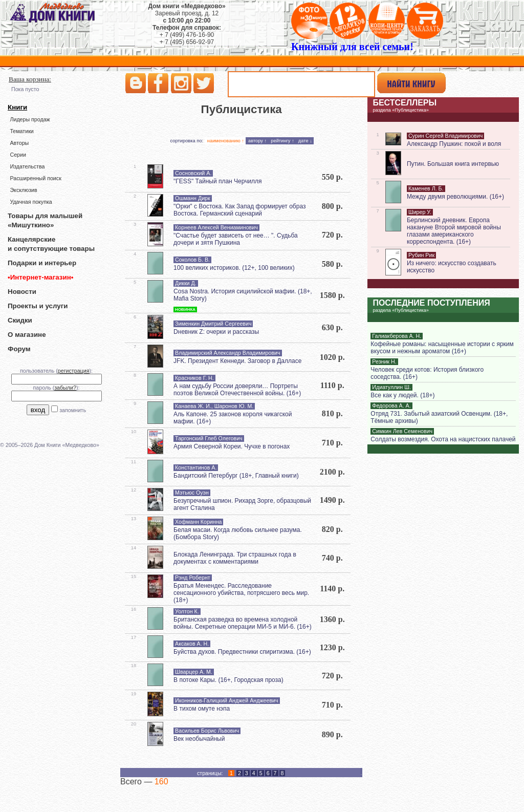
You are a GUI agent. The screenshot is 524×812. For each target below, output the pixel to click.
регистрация (74, 371)
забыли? (65, 388)
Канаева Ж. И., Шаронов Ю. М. (214, 406)
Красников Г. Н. (194, 378)
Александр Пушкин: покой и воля (454, 144)
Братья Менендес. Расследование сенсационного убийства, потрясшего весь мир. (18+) (241, 593)
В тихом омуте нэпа (202, 709)
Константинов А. (196, 467)
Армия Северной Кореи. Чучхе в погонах (232, 446)
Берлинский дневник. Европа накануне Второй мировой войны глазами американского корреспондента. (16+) (454, 231)
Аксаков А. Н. (192, 644)
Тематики (21, 131)
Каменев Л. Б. (426, 188)
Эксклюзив (23, 190)
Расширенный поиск (35, 178)
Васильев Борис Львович (207, 731)
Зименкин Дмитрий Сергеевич (213, 324)
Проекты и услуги (38, 306)
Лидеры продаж (30, 119)
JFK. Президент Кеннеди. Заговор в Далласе (237, 361)
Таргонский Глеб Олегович (209, 438)
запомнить (73, 410)
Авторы (19, 143)
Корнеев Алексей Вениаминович (216, 227)
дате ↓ (305, 141)
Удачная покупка (31, 202)
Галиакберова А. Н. (397, 336)
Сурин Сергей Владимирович (445, 136)
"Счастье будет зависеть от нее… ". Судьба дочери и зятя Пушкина (236, 239)
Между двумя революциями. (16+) (455, 197)
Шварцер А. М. (194, 672)
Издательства (27, 166)
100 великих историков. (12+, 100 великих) (234, 268)
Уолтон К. (187, 611)
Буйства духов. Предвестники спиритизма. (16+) (242, 652)
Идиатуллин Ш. (391, 387)
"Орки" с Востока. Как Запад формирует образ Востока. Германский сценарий (239, 210)
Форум (19, 349)
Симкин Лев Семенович (402, 431)
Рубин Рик (421, 255)
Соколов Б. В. (192, 260)
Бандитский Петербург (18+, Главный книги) (236, 476)
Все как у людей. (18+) (402, 395)
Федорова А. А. (391, 405)
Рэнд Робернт (193, 578)
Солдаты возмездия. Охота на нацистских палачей (443, 439)
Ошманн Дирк (193, 198)
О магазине (27, 335)
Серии (18, 155)
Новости (22, 292)
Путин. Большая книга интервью (453, 164)
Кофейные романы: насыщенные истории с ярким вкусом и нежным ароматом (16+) (442, 348)
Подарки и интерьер (42, 263)
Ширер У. (420, 212)
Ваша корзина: (30, 79)
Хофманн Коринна (198, 522)
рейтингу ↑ (282, 141)
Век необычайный (199, 739)
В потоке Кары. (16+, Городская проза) (228, 680)
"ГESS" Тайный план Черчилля (218, 181)
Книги (17, 107)
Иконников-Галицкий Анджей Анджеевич (226, 700)
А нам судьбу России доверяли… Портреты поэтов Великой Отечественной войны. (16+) (237, 390)
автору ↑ (257, 141)
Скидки (20, 320)
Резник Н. (384, 361)
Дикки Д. (186, 283)
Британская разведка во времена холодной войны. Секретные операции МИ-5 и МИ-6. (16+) (243, 623)
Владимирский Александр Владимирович (227, 353)
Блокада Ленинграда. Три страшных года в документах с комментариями (235, 558)
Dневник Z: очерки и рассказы (216, 332)
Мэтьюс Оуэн (192, 493)
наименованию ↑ (226, 141)
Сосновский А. (193, 173)
